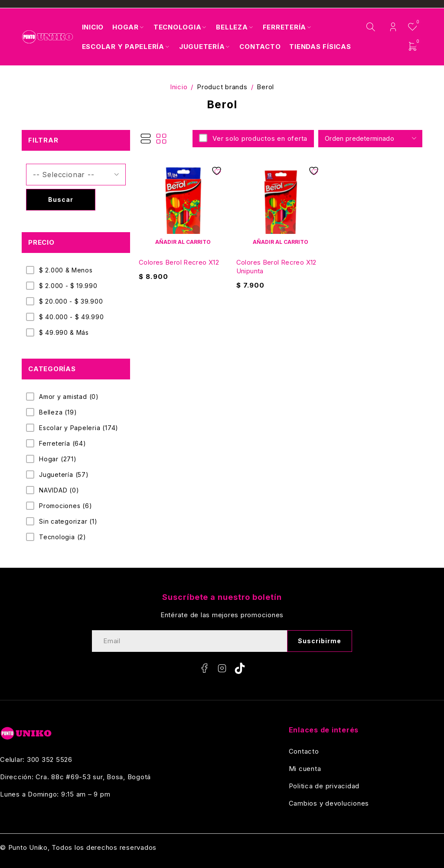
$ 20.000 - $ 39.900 (71, 301)
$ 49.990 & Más (64, 332)
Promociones (66, 506)
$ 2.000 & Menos (66, 270)
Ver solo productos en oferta (259, 138)
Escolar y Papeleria (79, 428)
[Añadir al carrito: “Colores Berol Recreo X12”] (183, 242)
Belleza (58, 412)
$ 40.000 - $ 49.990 (71, 317)
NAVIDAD (59, 490)
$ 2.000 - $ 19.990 (68, 286)
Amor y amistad (69, 397)
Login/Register (393, 27)
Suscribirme (320, 641)
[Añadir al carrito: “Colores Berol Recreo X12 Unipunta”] (281, 242)
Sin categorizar (68, 521)
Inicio (179, 87)
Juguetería (64, 475)
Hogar (58, 459)
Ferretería (63, 444)
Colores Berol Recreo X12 (179, 262)
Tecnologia (63, 537)
